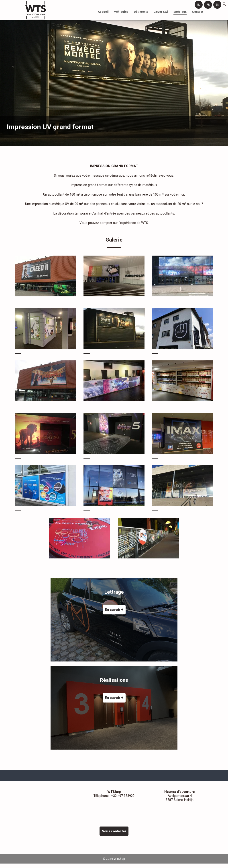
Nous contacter (114, 831)
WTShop (36, 10)
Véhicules (121, 12)
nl (199, 5)
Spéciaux (180, 12)
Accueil (103, 12)
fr (208, 5)
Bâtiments (141, 12)
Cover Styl (161, 12)
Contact (197, 12)
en (217, 5)
